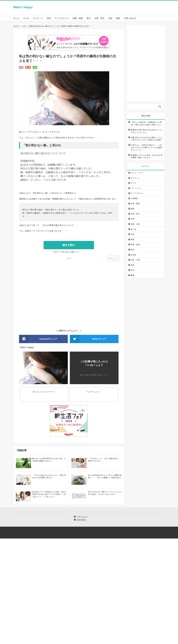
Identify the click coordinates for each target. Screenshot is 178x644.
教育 (133, 250)
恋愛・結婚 (78, 18)
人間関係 (134, 198)
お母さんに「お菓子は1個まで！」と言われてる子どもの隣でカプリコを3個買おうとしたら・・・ (146, 147)
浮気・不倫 (135, 260)
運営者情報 (81, 520)
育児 (88, 18)
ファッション (136, 188)
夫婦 (110, 18)
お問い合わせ (130, 18)
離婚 (133, 275)
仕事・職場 (135, 204)
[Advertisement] (69, 297)
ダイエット (38, 18)
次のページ (113, 258)
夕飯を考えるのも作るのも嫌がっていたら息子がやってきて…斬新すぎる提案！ (147, 139)
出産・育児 (99, 18)
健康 (133, 209)
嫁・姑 (28, 67)
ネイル (26, 18)
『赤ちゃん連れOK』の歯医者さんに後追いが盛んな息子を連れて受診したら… (147, 123)
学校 (133, 234)
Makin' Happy (23, 7)
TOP (16, 26)
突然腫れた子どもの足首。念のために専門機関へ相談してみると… (147, 156)
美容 (49, 18)
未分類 (133, 255)
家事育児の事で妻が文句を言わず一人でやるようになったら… (147, 131)
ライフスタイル (62, 18)
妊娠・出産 (135, 224)
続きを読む (69, 245)
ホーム (16, 18)
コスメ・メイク (137, 173)
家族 (118, 18)
